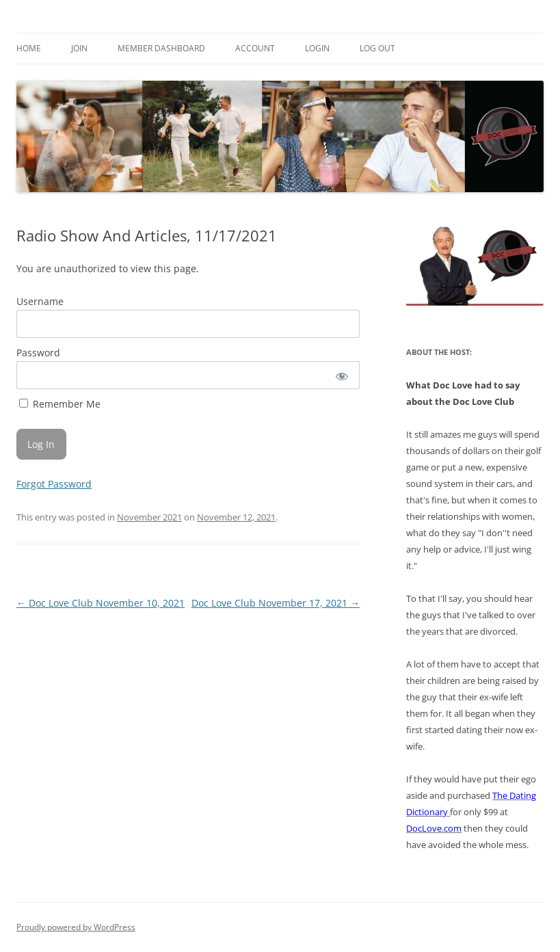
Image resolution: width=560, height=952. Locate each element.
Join (79, 48)
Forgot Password (54, 484)
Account (255, 48)
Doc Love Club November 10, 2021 (101, 603)
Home (29, 48)
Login (317, 48)
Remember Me (60, 404)
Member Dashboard (161, 48)
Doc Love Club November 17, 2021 (276, 603)
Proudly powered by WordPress (76, 927)
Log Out (377, 48)
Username (40, 301)
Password (38, 353)
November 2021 (149, 517)
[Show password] (341, 375)
